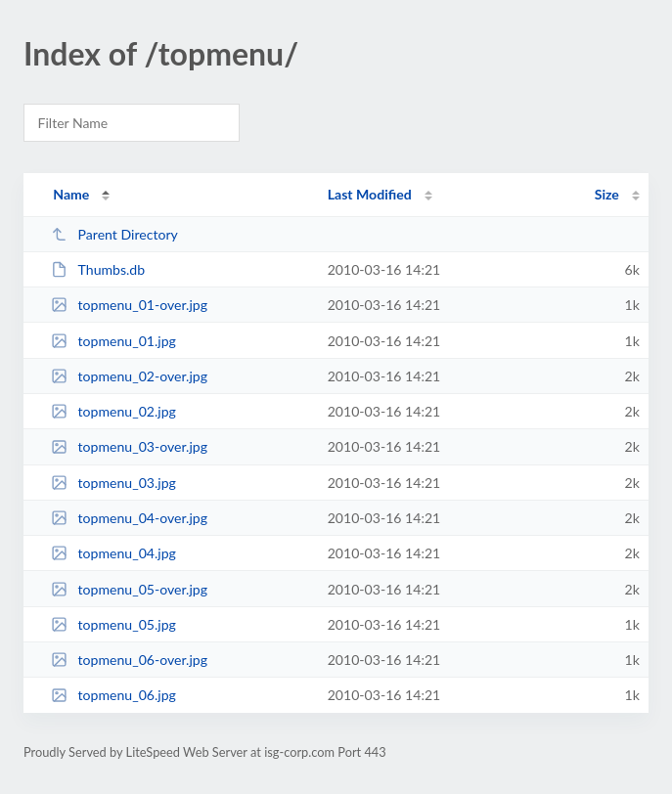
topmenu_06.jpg (113, 695)
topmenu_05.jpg (113, 624)
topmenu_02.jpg (113, 411)
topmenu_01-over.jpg (129, 305)
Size (607, 194)
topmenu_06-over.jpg (129, 660)
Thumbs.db (98, 269)
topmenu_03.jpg (113, 483)
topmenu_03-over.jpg (129, 446)
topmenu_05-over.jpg (129, 589)
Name (71, 194)
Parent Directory (114, 234)
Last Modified (370, 194)
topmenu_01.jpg (113, 341)
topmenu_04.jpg (113, 553)
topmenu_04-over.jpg (129, 518)
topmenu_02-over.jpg (129, 376)
